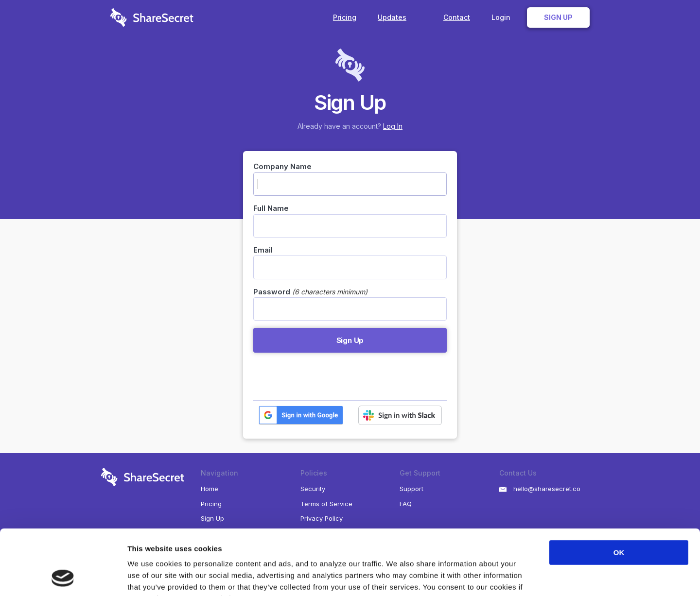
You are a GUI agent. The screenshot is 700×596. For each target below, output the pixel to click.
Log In (393, 126)
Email (263, 250)
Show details (510, 577)
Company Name (282, 166)
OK (619, 491)
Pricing (345, 17)
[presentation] (327, 376)
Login (501, 17)
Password (272, 292)
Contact (457, 17)
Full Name (271, 208)
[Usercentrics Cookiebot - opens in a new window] (63, 577)
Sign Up (558, 17)
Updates (400, 17)
